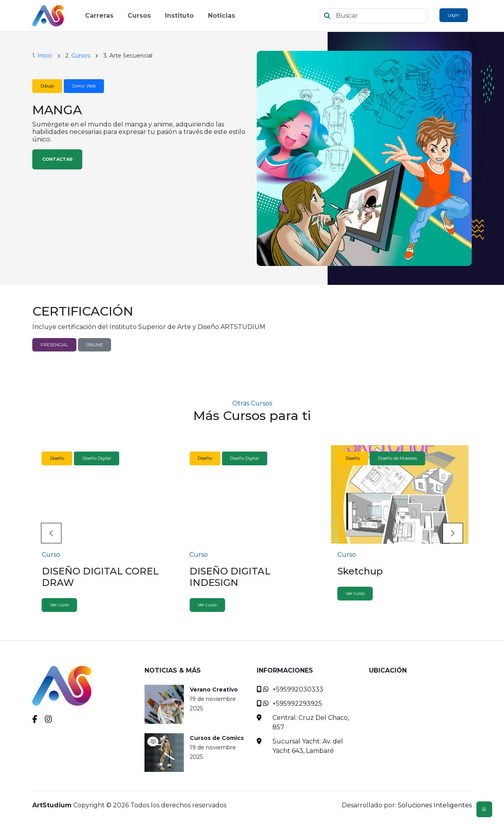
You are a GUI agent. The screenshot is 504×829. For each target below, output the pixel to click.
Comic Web (84, 86)
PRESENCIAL (54, 345)
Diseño (57, 458)
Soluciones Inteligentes (435, 805)
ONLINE (94, 345)
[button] (453, 533)
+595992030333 (298, 689)
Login (454, 15)
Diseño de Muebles (397, 458)
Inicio (45, 56)
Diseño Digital (97, 458)
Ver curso (59, 605)
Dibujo (47, 86)
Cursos (81, 56)
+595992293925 (297, 704)
